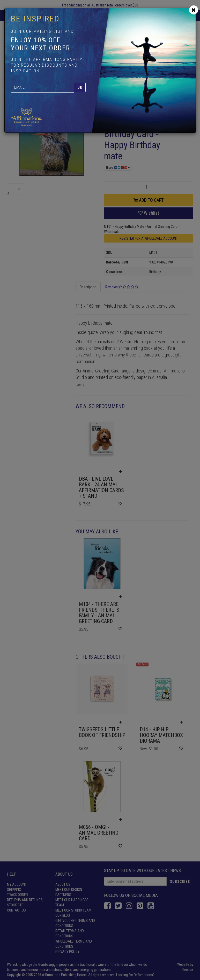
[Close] (194, 10)
